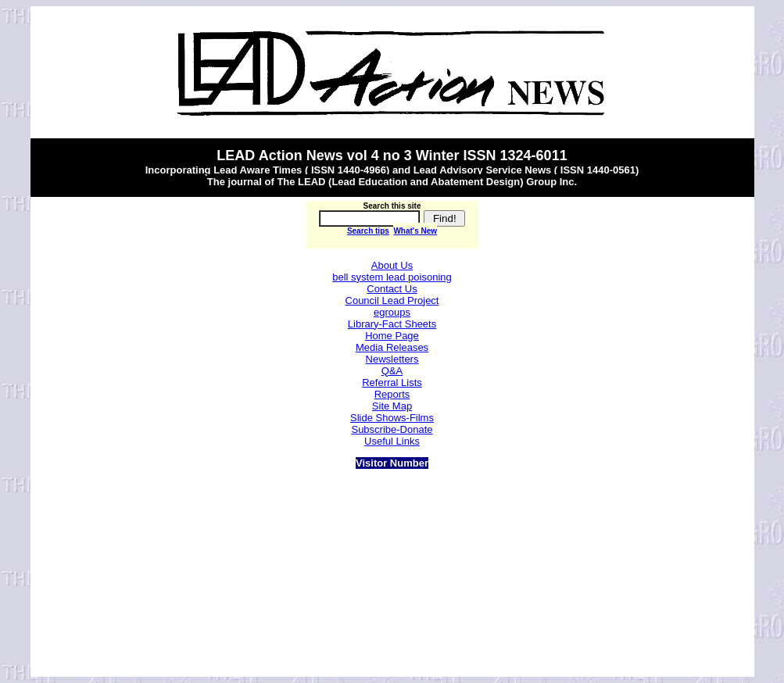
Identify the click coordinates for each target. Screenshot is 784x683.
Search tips (368, 231)
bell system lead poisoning (392, 277)
